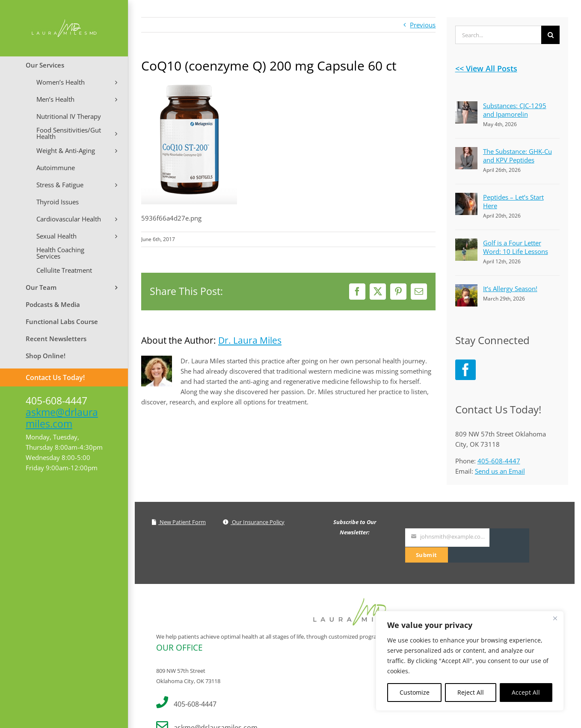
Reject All (471, 692)
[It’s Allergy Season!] (466, 289)
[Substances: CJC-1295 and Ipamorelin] (466, 106)
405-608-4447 (499, 461)
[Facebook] (465, 370)
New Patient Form (179, 522)
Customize (415, 692)
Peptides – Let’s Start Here (513, 201)
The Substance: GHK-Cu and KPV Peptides (517, 156)
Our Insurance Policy (254, 522)
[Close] (555, 618)
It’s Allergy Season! (510, 289)
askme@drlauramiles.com (62, 418)
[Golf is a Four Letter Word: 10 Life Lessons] (466, 244)
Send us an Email (500, 471)
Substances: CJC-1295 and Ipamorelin (515, 110)
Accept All (526, 692)
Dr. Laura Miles (250, 340)
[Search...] (498, 35)
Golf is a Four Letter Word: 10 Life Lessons (516, 247)
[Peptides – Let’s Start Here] (466, 198)
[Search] (550, 35)
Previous (423, 25)
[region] (470, 661)
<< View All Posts (486, 68)
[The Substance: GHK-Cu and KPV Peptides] (466, 152)
